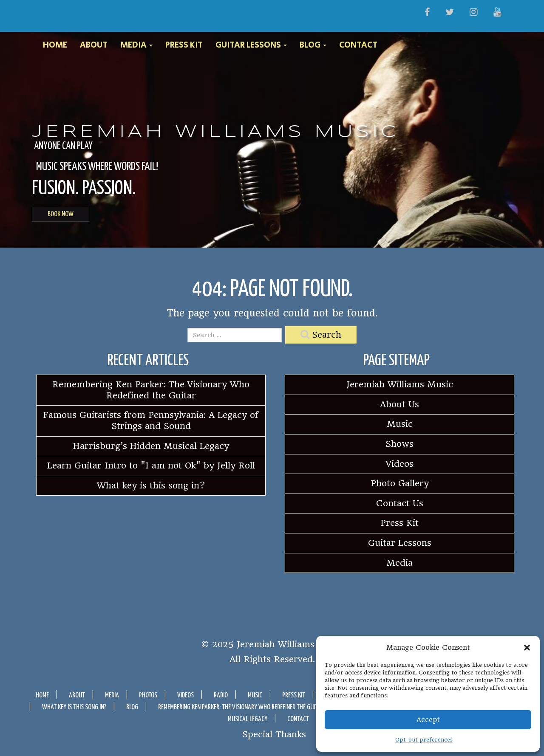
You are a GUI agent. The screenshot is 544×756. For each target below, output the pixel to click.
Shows (399, 444)
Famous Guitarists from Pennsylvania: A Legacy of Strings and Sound (151, 420)
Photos (148, 695)
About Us (399, 404)
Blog (313, 45)
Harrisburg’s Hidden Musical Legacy (151, 446)
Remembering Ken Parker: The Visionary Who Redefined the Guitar (151, 390)
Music (400, 424)
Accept (428, 720)
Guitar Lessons (251, 45)
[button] (527, 648)
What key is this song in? (151, 485)
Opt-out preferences (424, 740)
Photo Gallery (400, 483)
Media (136, 45)
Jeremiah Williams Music (215, 132)
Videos (400, 464)
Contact (358, 45)
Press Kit (184, 45)
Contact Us (400, 503)
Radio (221, 695)
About (94, 45)
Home (55, 45)
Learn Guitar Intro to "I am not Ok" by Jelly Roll (151, 465)
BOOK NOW (61, 214)
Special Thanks (274, 734)
